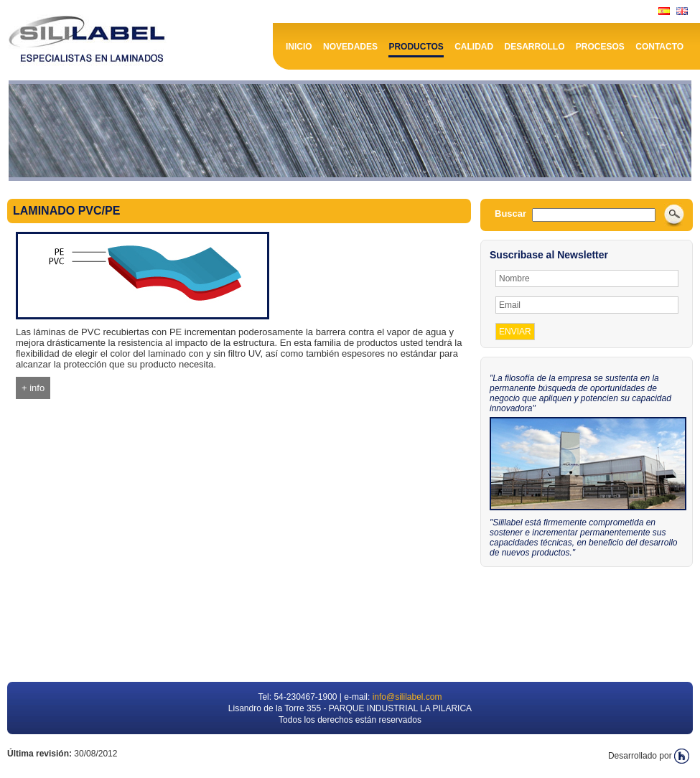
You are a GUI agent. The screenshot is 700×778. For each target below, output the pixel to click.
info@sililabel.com (407, 697)
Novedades (350, 47)
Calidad (474, 47)
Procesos (600, 47)
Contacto (659, 47)
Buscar (510, 214)
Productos (416, 47)
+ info (33, 388)
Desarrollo (535, 47)
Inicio (299, 47)
